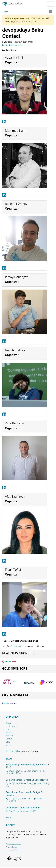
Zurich (8, 733)
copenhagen (11, 726)
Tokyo (8, 723)
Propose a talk (12, 751)
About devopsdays (13, 844)
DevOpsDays (12, 4)
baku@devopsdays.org (13, 45)
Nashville (10, 736)
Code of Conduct (13, 850)
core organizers (19, 646)
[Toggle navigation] (50, 4)
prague (9, 745)
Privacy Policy (11, 847)
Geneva (9, 739)
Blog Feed (10, 818)
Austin (8, 729)
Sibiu (8, 742)
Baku (6, 11)
